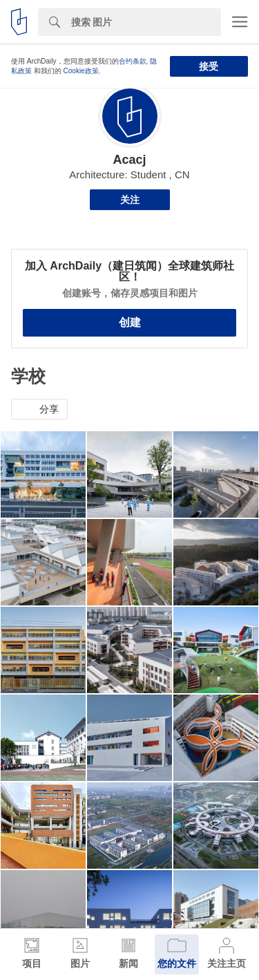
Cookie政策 (81, 71)
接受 (209, 66)
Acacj (129, 160)
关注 (130, 200)
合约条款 (133, 61)
